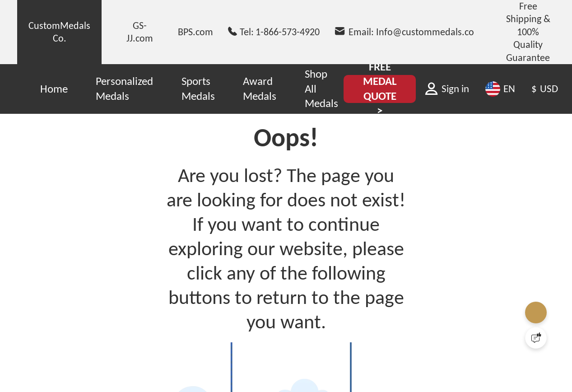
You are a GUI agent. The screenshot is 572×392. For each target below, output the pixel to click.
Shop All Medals (321, 89)
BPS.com (195, 32)
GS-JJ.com (140, 32)
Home (54, 89)
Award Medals (260, 89)
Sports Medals (198, 89)
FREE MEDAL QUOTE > (380, 89)
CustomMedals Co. (59, 32)
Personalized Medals (124, 89)
